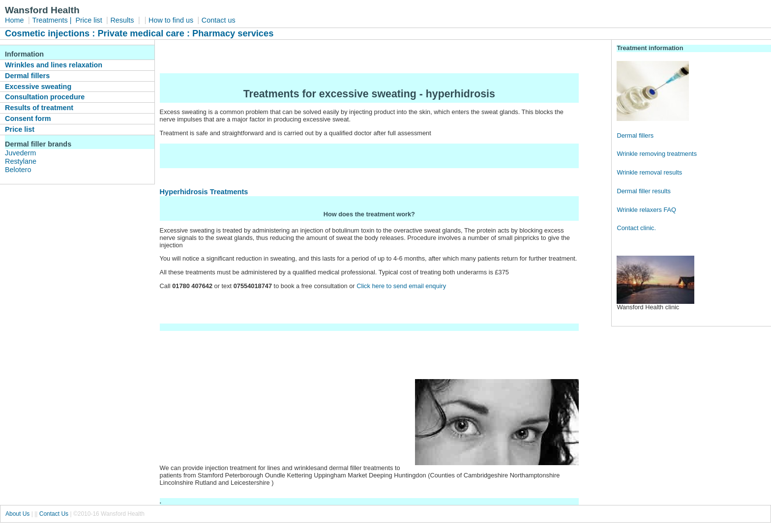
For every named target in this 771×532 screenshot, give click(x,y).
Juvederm (20, 153)
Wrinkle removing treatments (657, 154)
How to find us (172, 20)
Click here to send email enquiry (402, 286)
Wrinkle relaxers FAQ (646, 210)
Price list (89, 20)
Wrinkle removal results (649, 172)
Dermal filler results (644, 191)
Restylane (21, 161)
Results (122, 20)
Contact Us (54, 514)
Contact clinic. (636, 228)
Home (14, 20)
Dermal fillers (635, 135)
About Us (17, 514)
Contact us (219, 20)
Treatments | (53, 20)
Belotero (18, 170)
